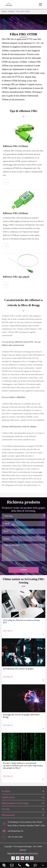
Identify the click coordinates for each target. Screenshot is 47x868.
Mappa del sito (13, 853)
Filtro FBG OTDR (23, 11)
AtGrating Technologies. (23, 846)
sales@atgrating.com (12, 831)
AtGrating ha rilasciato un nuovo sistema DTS (21, 621)
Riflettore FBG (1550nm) (15, 146)
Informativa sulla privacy (29, 853)
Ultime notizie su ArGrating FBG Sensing (24, 581)
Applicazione (8, 797)
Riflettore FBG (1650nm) (15, 213)
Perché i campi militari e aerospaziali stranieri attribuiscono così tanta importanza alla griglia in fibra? (23, 766)
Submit (23, 570)
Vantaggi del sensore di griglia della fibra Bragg (21, 716)
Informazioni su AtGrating (15, 803)
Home (4, 11)
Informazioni (8, 815)
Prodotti (11, 11)
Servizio (6, 809)
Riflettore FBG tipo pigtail (16, 277)
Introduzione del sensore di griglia (18, 669)
